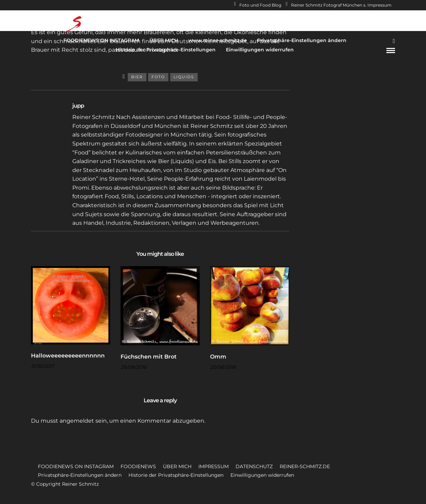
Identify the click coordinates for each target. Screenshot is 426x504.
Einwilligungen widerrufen (260, 50)
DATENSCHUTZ (254, 466)
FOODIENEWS (138, 466)
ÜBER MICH (164, 40)
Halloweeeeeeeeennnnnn (68, 356)
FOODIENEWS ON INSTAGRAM (101, 40)
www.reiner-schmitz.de (218, 40)
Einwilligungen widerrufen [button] (262, 475)
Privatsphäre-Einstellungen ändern (302, 40)
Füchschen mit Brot (149, 357)
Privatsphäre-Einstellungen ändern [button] (80, 475)
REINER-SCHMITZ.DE (305, 466)
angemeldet (77, 421)
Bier (137, 77)
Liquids (184, 77)
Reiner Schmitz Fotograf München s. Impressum (339, 5)
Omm (218, 357)
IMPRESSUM (214, 466)
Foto (158, 77)
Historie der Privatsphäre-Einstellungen (166, 50)
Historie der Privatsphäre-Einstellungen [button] (176, 475)
